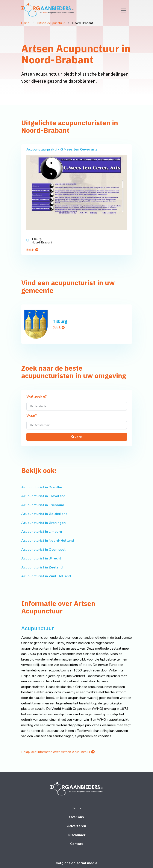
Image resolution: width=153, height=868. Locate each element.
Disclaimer (77, 835)
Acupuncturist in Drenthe (42, 487)
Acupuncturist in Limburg (42, 532)
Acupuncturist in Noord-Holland (48, 541)
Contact (77, 844)
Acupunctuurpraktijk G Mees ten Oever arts (62, 149)
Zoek (76, 437)
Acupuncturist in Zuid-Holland (46, 576)
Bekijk (32, 250)
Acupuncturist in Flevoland (43, 496)
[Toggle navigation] (124, 10)
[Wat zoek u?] (77, 406)
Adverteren (77, 826)
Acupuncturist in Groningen (43, 523)
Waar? (32, 416)
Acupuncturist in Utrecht (41, 558)
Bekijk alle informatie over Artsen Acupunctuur (58, 752)
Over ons (76, 817)
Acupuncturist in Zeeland (42, 567)
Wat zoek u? (37, 397)
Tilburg (60, 321)
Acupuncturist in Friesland (43, 505)
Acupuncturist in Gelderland (44, 514)
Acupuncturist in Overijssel (43, 550)
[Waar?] (77, 425)
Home (25, 23)
